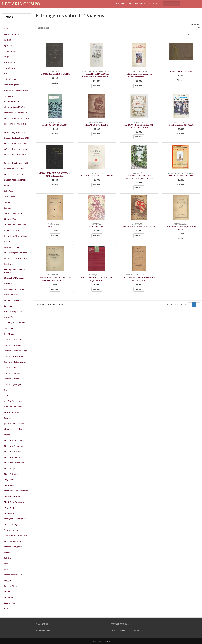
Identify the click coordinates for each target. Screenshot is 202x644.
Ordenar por (192, 35)
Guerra (7, 390)
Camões (8, 208)
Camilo (7, 202)
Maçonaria (9, 479)
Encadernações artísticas (15, 253)
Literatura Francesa (13, 451)
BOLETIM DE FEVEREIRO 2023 (16, 125)
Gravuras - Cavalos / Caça (16, 351)
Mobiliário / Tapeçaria (14, 502)
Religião (8, 580)
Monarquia (9, 513)
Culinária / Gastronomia (15, 225)
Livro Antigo (10, 468)
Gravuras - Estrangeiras (15, 362)
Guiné (7, 395)
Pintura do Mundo (12, 541)
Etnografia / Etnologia (14, 278)
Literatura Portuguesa (14, 463)
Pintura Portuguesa (13, 547)
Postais (7, 569)
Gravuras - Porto (12, 379)
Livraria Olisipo (21, 4)
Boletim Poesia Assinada (15, 180)
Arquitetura (9, 68)
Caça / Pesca (9, 197)
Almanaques (10, 51)
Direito (7, 241)
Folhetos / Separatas (13, 311)
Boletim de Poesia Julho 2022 (15, 156)
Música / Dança (11, 524)
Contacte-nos (44, 630)
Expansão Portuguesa (14, 289)
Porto (7, 564)
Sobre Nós (42, 624)
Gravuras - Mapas (12, 373)
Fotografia (9, 317)
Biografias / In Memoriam (16, 113)
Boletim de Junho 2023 (14, 132)
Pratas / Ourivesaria (13, 575)
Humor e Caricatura (13, 407)
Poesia (7, 552)
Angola (7, 57)
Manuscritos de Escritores (16, 491)
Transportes (10, 603)
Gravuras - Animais (13, 339)
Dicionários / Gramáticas (15, 236)
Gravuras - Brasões (13, 345)
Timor (7, 592)
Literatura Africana (13, 440)
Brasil (7, 185)
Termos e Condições (119, 624)
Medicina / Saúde (12, 496)
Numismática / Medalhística (17, 535)
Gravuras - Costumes (13, 356)
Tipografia (9, 597)
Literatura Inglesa (12, 457)
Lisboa (7, 435)
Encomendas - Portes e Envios (124, 630)
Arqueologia (10, 62)
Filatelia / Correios (12, 300)
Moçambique (10, 507)
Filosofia (8, 306)
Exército (8, 283)
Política (7, 558)
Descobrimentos (11, 230)
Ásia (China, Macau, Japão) (16, 90)
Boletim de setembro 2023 (16, 163)
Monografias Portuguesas (16, 519)
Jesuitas (8, 418)
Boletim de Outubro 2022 (15, 143)
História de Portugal (13, 401)
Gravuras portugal (12, 384)
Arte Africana (10, 79)
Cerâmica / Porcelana (14, 213)
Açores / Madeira (12, 34)
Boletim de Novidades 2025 (16, 138)
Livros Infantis (11, 474)
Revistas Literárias (12, 586)
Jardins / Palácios (12, 412)
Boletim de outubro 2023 (15, 149)
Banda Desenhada (12, 101)
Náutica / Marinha (12, 530)
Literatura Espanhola (14, 446)
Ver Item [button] (55, 83)
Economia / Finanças (13, 247)
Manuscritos (10, 485)
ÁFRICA (8, 40)
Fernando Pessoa (12, 295)
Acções (7, 29)
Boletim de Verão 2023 (14, 169)
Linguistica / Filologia (14, 429)
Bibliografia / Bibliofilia (15, 107)
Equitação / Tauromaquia (16, 258)
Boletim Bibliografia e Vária (17, 118)
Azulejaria (9, 96)
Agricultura (9, 45)
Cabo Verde (9, 191)
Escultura (8, 264)
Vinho (7, 608)
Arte (6, 73)
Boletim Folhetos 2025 (14, 174)
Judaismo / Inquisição (14, 423)
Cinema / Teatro (11, 219)
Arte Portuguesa (11, 85)
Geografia (8, 328)
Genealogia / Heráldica (14, 323)
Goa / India (9, 334)
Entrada (121, 3)
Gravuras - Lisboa (12, 367)
